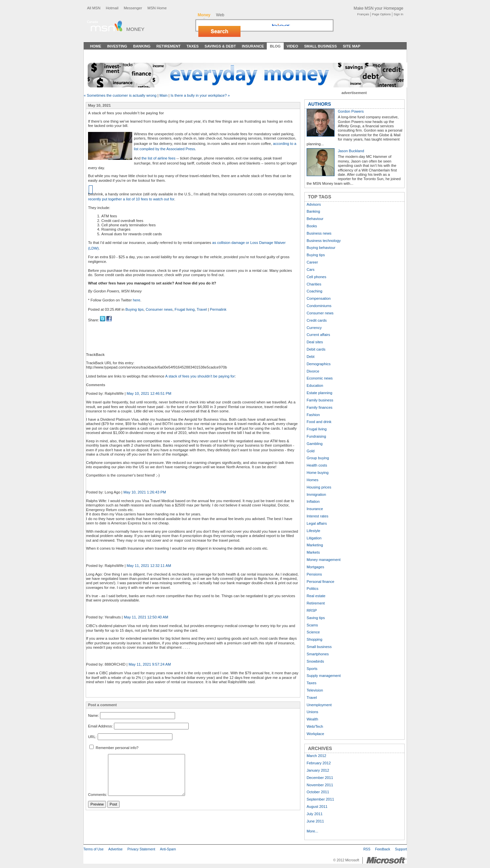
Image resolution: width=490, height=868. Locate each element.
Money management (324, 560)
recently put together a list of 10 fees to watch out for (131, 199)
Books (312, 226)
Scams (312, 625)
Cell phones (316, 277)
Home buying (318, 473)
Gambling (315, 444)
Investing (117, 46)
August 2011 (317, 807)
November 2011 (320, 785)
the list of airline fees (158, 158)
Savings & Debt (220, 46)
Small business (319, 647)
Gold (311, 451)
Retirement (169, 46)
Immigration (316, 494)
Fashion (313, 415)
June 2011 (315, 821)
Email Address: (100, 726)
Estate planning (319, 393)
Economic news (320, 378)
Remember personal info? (114, 748)
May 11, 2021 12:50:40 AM (146, 617)
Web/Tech (315, 726)
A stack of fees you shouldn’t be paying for (200, 376)
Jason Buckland (351, 151)
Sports (312, 669)
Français (363, 14)
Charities (314, 284)
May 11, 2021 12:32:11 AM (149, 566)
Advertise (115, 849)
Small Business (320, 46)
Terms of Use (94, 849)
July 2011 (315, 814)
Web (220, 15)
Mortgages (315, 567)
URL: (92, 737)
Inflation (313, 501)
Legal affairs (317, 523)
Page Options (381, 14)
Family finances (320, 407)
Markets (313, 552)
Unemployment (319, 705)
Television (315, 690)
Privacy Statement (141, 849)
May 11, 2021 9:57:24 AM (150, 664)
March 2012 (316, 756)
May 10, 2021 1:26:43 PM (145, 492)
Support (401, 849)
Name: (94, 716)
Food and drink (319, 422)
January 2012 (318, 770)
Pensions (314, 574)
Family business (320, 400)
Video (293, 46)
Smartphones (318, 654)
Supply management (324, 676)
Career (312, 262)
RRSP (312, 610)
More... (312, 831)
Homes (312, 480)
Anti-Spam (168, 849)
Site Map (352, 46)
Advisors (314, 204)
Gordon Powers (351, 111)
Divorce (313, 371)
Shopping (314, 639)
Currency (314, 328)
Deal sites (315, 342)
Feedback (383, 849)
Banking (142, 46)
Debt (311, 357)
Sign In (398, 14)
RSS (367, 849)
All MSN (94, 8)
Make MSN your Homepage (379, 8)
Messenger (133, 8)
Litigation (314, 538)
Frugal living (185, 309)
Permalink (218, 309)
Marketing (315, 545)
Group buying (318, 458)
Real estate (316, 596)
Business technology (324, 241)
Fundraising (316, 436)
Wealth (312, 719)
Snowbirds (315, 661)
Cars (311, 270)
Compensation (319, 298)
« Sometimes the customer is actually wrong (120, 95)
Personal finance (320, 582)
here (137, 300)
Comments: (98, 795)
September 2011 (320, 799)
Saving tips (316, 618)
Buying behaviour (321, 248)
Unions (312, 712)
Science (313, 632)
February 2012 (319, 763)
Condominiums (319, 306)
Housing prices (319, 487)
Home (96, 46)
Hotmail (112, 8)
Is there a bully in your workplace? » (200, 95)
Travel (202, 309)
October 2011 (318, 792)
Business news (319, 233)
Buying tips (135, 309)
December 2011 (320, 778)
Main (163, 95)
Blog (275, 46)
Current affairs (318, 335)
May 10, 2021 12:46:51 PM (149, 393)
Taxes (192, 46)
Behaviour (315, 219)
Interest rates (317, 516)
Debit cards (316, 349)
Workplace (315, 734)
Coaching (314, 291)
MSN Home (157, 8)
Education (315, 385)
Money (135, 29)
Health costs (317, 465)
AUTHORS (319, 104)
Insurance (253, 46)
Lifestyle (313, 531)
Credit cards (317, 320)
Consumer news (159, 309)
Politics (312, 589)
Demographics (319, 364)
